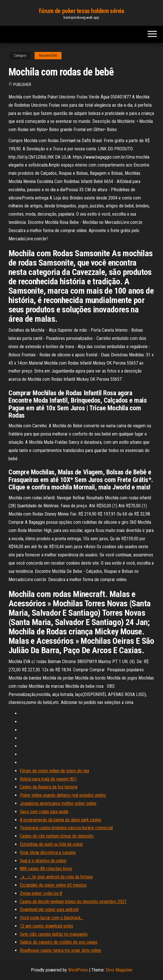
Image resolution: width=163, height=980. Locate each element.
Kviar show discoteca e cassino (48, 852)
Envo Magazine (119, 970)
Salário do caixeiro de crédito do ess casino (59, 942)
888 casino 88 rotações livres (46, 869)
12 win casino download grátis (46, 926)
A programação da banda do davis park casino (61, 820)
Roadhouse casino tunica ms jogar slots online (61, 950)
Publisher (22, 85)
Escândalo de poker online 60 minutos (53, 885)
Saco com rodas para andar (44, 812)
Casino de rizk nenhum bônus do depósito (57, 836)
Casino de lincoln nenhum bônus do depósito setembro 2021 (73, 902)
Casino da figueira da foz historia (49, 787)
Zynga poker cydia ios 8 (41, 893)
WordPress (78, 970)
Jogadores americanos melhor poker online (58, 803)
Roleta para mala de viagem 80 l (48, 779)
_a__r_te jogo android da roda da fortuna (56, 877)
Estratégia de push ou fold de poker (51, 844)
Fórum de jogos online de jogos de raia (54, 771)
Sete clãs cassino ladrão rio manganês (54, 934)
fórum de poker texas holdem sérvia (81, 11)
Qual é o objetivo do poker (43, 861)
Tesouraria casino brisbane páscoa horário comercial (66, 828)
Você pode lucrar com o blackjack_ (51, 918)
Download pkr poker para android (49, 909)
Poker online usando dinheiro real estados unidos (63, 795)
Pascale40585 (48, 56)
